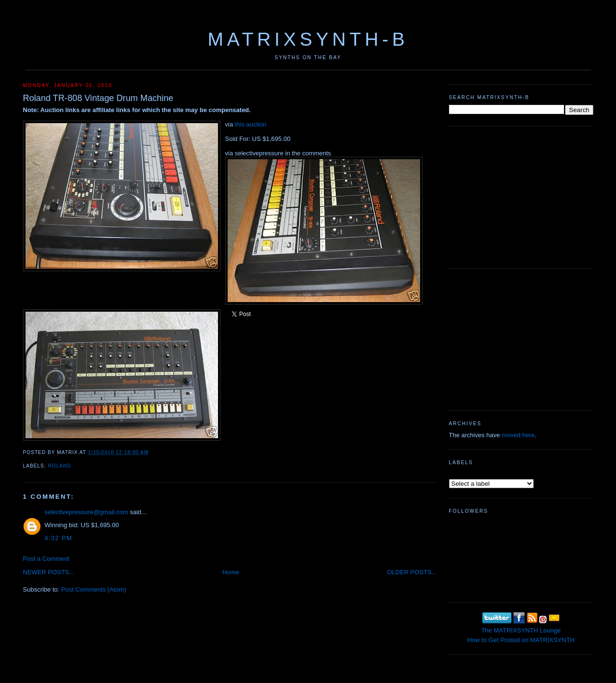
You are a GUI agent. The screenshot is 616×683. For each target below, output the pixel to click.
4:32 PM (59, 538)
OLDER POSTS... (412, 572)
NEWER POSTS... (49, 572)
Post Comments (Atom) (94, 589)
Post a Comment (46, 559)
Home (231, 572)
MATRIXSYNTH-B (308, 39)
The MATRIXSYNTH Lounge (521, 630)
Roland (60, 466)
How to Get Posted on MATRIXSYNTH (521, 640)
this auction (251, 124)
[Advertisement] (521, 196)
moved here (518, 435)
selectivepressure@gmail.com (87, 512)
